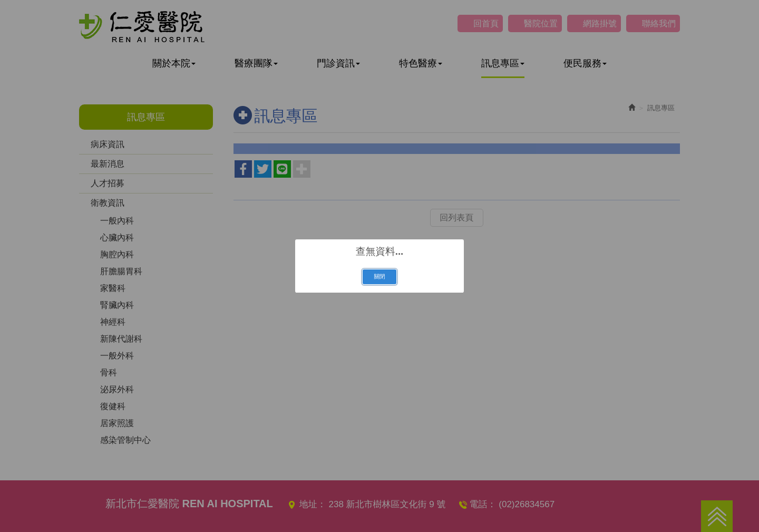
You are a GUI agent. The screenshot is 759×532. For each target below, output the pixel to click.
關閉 (379, 276)
